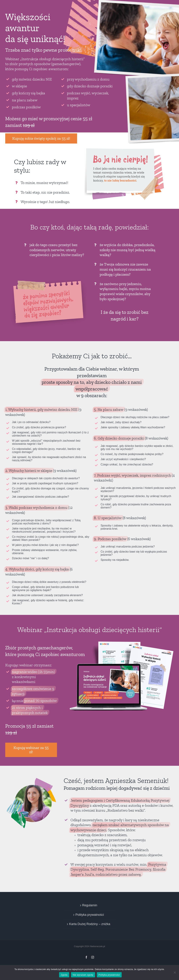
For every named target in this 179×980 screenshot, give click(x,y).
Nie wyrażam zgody (83, 975)
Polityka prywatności (90, 915)
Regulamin (90, 905)
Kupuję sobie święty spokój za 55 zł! (41, 138)
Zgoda (64, 975)
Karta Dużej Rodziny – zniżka (90, 924)
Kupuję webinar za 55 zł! (31, 750)
